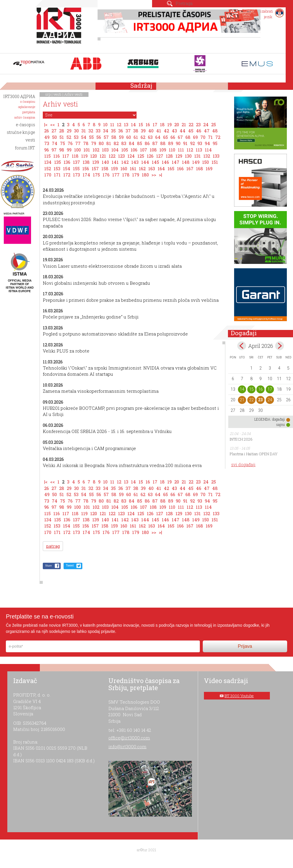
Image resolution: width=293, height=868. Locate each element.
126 (150, 156)
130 (188, 156)
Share (48, 566)
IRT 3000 (60, 29)
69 (195, 137)
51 (62, 137)
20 (177, 124)
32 (91, 131)
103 (105, 150)
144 (145, 162)
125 (141, 156)
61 (136, 137)
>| (160, 175)
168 (200, 168)
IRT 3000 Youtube (239, 696)
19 (170, 124)
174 (86, 175)
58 (114, 137)
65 (166, 137)
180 (145, 175)
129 (179, 156)
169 (209, 168)
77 (78, 143)
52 (69, 137)
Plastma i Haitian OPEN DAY (254, 454)
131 (197, 156)
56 (99, 137)
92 (193, 143)
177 (116, 175)
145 (155, 162)
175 (96, 175)
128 (169, 156)
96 (47, 150)
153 (57, 168)
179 (136, 175)
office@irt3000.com (129, 738)
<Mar (242, 346)
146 (165, 162)
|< (46, 124)
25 (214, 124)
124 (131, 156)
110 (172, 150)
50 (54, 137)
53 (76, 137)
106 (134, 150)
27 (54, 131)
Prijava (245, 646)
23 (198, 124)
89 (171, 143)
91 (185, 143)
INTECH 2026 (241, 439)
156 (86, 168)
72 (218, 137)
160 (124, 168)
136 (67, 162)
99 (69, 150)
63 (150, 137)
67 (180, 137)
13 (126, 124)
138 (86, 162)
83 (124, 143)
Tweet (70, 566)
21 (184, 124)
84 (132, 143)
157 (95, 168)
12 (119, 124)
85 (140, 143)
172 (67, 175)
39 (143, 131)
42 (166, 131)
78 (86, 143)
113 (199, 150)
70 (203, 137)
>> (154, 175)
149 (196, 162)
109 (163, 150)
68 (188, 137)
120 (94, 156)
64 (158, 137)
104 (115, 150)
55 (91, 137)
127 (160, 156)
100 (77, 150)
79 (94, 143)
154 (67, 168)
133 (216, 156)
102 (96, 150)
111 (181, 150)
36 (121, 131)
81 (109, 143)
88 (163, 143)
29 (69, 131)
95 (215, 143)
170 (48, 175)
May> (280, 346)
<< (52, 124)
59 (121, 137)
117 (66, 156)
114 (208, 150)
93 (200, 143)
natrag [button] (53, 546)
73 (47, 143)
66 (173, 137)
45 (191, 131)
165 (171, 168)
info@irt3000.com (127, 746)
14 (133, 124)
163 (152, 168)
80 (101, 143)
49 (47, 137)
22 (191, 124)
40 (151, 131)
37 (128, 131)
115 (47, 156)
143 (135, 162)
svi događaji (243, 465)
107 (144, 150)
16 (148, 124)
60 (129, 137)
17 (155, 124)
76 (70, 143)
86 (147, 143)
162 (142, 168)
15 (141, 124)
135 (58, 162)
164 (161, 168)
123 (121, 156)
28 (62, 131)
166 (180, 168)
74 (55, 143)
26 (47, 131)
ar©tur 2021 (146, 850)
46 (199, 131)
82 (116, 143)
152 (48, 168)
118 (75, 156)
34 (106, 131)
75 (63, 143)
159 (114, 168)
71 (210, 137)
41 (159, 131)
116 (57, 156)
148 (186, 162)
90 (178, 143)
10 (105, 124)
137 (76, 162)
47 (207, 131)
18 (162, 124)
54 (84, 137)
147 (176, 162)
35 (113, 131)
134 (48, 162)
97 (54, 150)
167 (190, 168)
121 (103, 156)
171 (57, 175)
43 (174, 131)
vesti (57, 94)
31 (84, 131)
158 (105, 168)
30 (76, 131)
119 (84, 156)
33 (98, 131)
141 (115, 162)
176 (106, 175)
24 (206, 124)
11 (112, 124)
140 (105, 162)
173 (76, 175)
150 (206, 162)
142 (125, 162)
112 (190, 150)
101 (87, 150)
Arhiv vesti (73, 94)
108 (153, 150)
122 (112, 156)
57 (106, 137)
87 (155, 143)
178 (126, 175)
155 (76, 168)
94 (207, 143)
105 (125, 150)
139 (96, 162)
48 (215, 131)
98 (62, 150)
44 (183, 131)
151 (215, 162)
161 (133, 168)
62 (143, 137)
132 (207, 156)
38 (136, 131)
